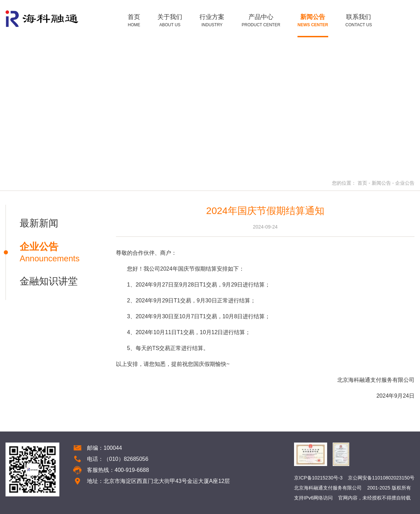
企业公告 (405, 183)
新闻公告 (381, 183)
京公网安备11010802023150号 (381, 478)
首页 (362, 183)
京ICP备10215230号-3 (318, 478)
